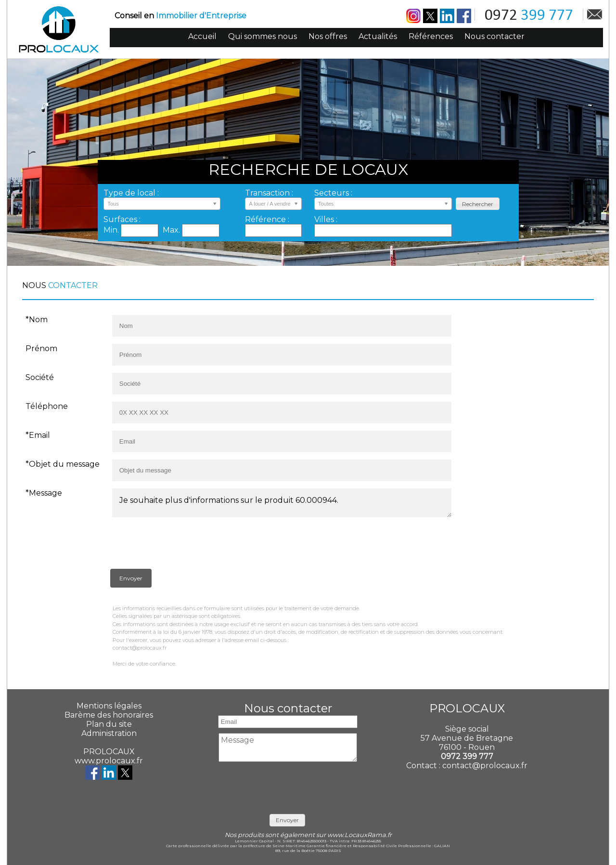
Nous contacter (494, 36)
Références (431, 36)
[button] (478, 204)
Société (40, 377)
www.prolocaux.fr (109, 761)
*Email (38, 435)
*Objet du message (63, 464)
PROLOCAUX (109, 752)
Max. (172, 230)
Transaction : (269, 193)
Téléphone (47, 406)
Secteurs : (333, 193)
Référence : (267, 219)
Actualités (378, 36)
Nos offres (328, 36)
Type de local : (131, 193)
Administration (109, 733)
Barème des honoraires (109, 715)
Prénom (41, 348)
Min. (112, 230)
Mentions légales (109, 706)
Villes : (326, 219)
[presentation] (183, 545)
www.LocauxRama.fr (359, 835)
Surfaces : (122, 219)
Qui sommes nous (263, 36)
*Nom (37, 320)
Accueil (202, 36)
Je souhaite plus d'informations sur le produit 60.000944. (282, 503)
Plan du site (109, 724)
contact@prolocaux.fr (485, 766)
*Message (44, 493)
